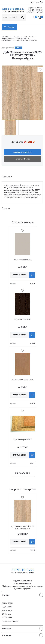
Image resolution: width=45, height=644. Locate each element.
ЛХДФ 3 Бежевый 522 (22, 259)
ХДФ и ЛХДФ (7, 610)
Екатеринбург (38, 2)
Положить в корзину (23, 152)
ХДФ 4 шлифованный (23, 439)
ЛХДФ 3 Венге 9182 (22, 319)
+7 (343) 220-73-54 (35, 10)
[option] (22, 93)
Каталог (11, 27)
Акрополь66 (23, 571)
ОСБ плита (6, 614)
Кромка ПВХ (7, 617)
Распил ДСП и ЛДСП (10, 621)
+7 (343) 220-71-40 (35, 12)
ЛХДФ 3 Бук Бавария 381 (23, 379)
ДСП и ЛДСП (7, 603)
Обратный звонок (35, 8)
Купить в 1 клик (23, 159)
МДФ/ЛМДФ (7, 607)
